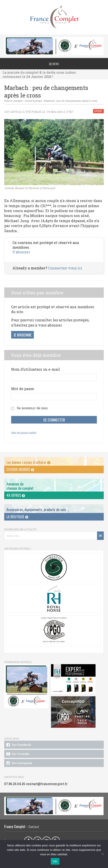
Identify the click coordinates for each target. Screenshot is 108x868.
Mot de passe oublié (24, 433)
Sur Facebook (18, 745)
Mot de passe (23, 389)
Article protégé (33, 101)
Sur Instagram (19, 763)
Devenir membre (20, 469)
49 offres (16, 495)
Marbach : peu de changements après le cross (71, 101)
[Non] (102, 854)
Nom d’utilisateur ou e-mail (36, 369)
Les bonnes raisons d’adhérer (28, 462)
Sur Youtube (17, 754)
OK (55, 861)
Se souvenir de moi (32, 408)
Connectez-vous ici (65, 268)
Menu (54, 64)
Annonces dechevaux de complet (20, 486)
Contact (34, 827)
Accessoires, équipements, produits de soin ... (38, 510)
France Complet (13, 101)
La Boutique (17, 517)
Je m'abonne (22, 335)
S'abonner (21, 252)
